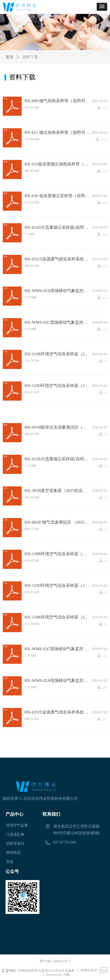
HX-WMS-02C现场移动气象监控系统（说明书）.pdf (58, 322)
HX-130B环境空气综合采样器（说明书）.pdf (58, 554)
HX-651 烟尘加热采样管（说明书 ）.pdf (58, 132)
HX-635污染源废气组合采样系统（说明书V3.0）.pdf (58, 259)
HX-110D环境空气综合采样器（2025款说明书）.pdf (58, 386)
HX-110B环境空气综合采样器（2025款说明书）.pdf (58, 354)
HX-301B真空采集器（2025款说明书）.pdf (58, 491)
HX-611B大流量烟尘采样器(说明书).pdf (58, 459)
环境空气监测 (17, 825)
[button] (102, 7)
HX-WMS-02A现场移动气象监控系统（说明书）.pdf (58, 291)
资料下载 (30, 57)
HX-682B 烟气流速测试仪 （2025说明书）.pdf (58, 522)
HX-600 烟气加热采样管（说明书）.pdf (58, 101)
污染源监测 (15, 834)
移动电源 (13, 852)
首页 (9, 57)
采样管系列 (15, 844)
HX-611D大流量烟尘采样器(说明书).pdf (58, 227)
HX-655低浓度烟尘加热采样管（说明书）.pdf (58, 164)
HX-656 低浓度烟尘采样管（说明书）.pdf (58, 196)
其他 (10, 862)
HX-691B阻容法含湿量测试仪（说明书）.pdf (58, 427)
